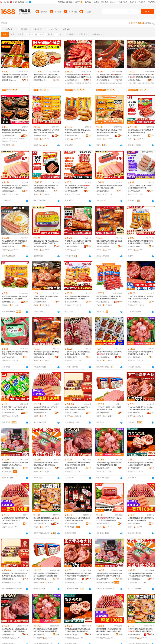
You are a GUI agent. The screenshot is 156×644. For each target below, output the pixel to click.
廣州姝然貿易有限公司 (9, 302)
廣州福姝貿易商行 (103, 246)
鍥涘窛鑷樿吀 (111, 83)
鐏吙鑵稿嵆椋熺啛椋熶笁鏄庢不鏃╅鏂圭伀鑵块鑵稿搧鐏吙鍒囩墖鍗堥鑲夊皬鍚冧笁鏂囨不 (140, 575)
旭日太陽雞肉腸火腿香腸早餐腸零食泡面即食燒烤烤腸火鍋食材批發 (46, 187)
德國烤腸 (22, 139)
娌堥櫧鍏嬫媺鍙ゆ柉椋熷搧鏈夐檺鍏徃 (9, 579)
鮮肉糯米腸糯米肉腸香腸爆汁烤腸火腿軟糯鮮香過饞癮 (46, 298)
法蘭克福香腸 (13, 139)
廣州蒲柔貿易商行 (134, 468)
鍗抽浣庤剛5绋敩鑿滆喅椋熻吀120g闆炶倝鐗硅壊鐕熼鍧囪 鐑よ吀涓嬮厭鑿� (141, 630)
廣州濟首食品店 (39, 357)
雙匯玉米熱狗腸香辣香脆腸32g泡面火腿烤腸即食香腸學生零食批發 (78, 131)
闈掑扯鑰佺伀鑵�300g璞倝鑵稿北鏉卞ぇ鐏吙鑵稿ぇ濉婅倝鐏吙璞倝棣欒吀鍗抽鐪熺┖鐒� (78, 630)
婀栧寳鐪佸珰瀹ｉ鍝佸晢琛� (41, 634)
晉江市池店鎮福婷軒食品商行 (135, 413)
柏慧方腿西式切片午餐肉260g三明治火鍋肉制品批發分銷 (109, 519)
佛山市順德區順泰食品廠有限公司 (135, 136)
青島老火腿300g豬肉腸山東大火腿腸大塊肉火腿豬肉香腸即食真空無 (140, 464)
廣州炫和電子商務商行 (135, 524)
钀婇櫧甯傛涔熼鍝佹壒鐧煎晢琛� (9, 80)
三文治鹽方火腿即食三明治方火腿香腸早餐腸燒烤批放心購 (109, 408)
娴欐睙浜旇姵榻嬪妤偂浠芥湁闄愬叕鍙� (72, 80)
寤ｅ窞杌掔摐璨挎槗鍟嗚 (104, 634)
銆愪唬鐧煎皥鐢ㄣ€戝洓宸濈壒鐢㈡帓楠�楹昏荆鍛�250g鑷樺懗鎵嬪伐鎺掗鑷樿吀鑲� (141, 76)
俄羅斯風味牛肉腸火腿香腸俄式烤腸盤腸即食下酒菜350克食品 (77, 519)
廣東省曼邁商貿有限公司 (72, 136)
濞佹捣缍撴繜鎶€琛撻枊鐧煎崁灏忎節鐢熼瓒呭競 (9, 634)
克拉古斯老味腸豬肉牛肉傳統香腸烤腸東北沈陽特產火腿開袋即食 (77, 408)
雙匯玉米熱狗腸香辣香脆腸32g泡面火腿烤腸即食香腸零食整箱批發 (109, 131)
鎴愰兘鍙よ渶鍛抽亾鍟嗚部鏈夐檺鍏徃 (104, 80)
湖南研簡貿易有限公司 (41, 136)
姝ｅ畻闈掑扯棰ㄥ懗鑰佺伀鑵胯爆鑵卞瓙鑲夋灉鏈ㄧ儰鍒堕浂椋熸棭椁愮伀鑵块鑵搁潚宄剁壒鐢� (15, 630)
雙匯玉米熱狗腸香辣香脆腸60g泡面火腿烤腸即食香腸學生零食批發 (78, 298)
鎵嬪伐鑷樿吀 (142, 83)
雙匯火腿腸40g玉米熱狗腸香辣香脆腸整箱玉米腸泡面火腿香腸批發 (46, 131)
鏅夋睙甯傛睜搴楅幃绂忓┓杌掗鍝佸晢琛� (72, 579)
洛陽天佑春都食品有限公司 (9, 357)
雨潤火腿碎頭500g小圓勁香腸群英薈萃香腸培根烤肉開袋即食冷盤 (140, 353)
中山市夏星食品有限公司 (104, 302)
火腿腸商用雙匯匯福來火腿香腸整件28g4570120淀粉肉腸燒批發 (46, 408)
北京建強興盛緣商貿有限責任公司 (9, 191)
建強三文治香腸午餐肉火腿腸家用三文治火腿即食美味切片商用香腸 (46, 242)
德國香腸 (5, 139)
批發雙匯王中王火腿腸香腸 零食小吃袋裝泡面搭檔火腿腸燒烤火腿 (109, 298)
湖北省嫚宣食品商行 (103, 468)
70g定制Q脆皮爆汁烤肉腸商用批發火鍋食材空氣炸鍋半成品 (78, 187)
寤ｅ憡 (26, 77)
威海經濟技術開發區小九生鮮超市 (72, 468)
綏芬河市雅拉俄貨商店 (9, 468)
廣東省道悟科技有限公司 (41, 468)
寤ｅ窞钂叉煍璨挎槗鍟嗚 (72, 634)
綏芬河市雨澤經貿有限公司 (72, 524)
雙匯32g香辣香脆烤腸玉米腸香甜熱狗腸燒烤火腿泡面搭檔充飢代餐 (15, 298)
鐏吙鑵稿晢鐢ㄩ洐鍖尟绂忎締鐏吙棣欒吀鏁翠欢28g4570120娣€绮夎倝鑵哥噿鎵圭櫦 (109, 630)
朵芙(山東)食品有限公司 (135, 302)
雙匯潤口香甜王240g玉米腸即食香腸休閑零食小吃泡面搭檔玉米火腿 (15, 408)
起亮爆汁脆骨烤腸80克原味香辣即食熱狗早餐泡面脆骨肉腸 (109, 353)
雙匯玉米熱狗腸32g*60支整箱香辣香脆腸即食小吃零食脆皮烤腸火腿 (140, 242)
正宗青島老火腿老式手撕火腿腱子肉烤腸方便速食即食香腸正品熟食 (140, 408)
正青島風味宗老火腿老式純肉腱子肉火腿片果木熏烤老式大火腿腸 (77, 353)
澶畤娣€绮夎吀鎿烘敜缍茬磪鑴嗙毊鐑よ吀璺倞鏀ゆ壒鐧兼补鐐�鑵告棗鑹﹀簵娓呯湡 (14, 76)
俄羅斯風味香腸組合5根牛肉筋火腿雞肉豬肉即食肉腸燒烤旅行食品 (15, 464)
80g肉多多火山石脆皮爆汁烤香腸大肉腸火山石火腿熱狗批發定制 (78, 242)
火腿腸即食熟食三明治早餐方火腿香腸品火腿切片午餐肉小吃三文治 (46, 464)
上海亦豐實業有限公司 (41, 302)
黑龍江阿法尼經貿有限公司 (41, 524)
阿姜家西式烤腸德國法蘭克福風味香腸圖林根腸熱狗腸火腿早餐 (15, 131)
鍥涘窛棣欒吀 (101, 83)
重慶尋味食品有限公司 (104, 136)
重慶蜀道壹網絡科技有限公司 (135, 246)
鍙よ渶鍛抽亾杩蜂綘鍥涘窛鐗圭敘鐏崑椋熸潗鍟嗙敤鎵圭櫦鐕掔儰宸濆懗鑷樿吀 (109, 76)
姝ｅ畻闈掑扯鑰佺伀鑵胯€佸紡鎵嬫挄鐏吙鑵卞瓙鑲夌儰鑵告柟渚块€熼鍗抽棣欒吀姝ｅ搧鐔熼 (78, 575)
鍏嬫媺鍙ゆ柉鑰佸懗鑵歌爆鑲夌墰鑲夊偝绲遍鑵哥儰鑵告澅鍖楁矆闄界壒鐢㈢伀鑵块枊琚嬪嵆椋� (15, 575)
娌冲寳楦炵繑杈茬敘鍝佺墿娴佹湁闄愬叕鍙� (41, 579)
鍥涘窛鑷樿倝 (79, 83)
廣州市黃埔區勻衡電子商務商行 (41, 413)
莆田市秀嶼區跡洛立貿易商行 (9, 413)
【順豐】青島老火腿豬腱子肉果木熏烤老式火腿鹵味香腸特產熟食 (140, 298)
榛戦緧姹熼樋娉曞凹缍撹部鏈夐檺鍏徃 (135, 634)
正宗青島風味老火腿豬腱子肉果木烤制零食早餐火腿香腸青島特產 (77, 464)
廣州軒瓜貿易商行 (8, 524)
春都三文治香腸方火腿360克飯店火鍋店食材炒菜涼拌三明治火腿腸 (15, 353)
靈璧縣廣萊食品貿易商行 (72, 357)
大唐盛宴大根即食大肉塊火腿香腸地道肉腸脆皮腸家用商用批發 (140, 187)
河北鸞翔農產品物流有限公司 (104, 413)
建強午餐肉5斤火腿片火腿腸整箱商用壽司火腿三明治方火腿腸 (109, 187)
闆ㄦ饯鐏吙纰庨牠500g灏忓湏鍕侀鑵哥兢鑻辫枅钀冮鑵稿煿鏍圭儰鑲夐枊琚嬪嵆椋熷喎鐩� (46, 630)
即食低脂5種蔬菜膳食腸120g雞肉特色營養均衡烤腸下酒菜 (46, 519)
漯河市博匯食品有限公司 (9, 136)
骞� (26, 80)
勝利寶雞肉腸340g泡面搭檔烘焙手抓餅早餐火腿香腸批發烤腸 (140, 131)
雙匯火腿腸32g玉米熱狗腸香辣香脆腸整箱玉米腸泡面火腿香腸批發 (109, 242)
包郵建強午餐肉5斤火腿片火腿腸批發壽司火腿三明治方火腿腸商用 (15, 187)
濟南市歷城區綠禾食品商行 (135, 357)
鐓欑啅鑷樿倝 (70, 83)
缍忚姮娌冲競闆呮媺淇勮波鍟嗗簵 (104, 579)
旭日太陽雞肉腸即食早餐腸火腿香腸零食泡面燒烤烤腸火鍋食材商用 (15, 242)
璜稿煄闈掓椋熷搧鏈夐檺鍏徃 (41, 80)
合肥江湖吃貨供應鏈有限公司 (72, 302)
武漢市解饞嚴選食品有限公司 (104, 357)
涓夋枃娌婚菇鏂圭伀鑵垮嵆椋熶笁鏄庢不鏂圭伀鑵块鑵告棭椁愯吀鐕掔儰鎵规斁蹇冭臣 (46, 575)
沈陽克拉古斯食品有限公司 (72, 413)
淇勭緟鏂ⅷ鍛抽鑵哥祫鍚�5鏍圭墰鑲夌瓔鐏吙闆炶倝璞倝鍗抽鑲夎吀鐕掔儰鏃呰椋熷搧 (109, 575)
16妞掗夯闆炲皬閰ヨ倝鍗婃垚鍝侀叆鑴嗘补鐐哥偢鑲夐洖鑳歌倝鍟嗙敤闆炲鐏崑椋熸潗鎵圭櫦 (46, 76)
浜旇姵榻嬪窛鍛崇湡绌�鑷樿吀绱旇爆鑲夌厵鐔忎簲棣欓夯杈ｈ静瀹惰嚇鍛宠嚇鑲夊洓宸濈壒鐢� (77, 76)
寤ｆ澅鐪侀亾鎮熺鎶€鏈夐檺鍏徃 (135, 579)
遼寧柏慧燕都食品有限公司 (104, 524)
